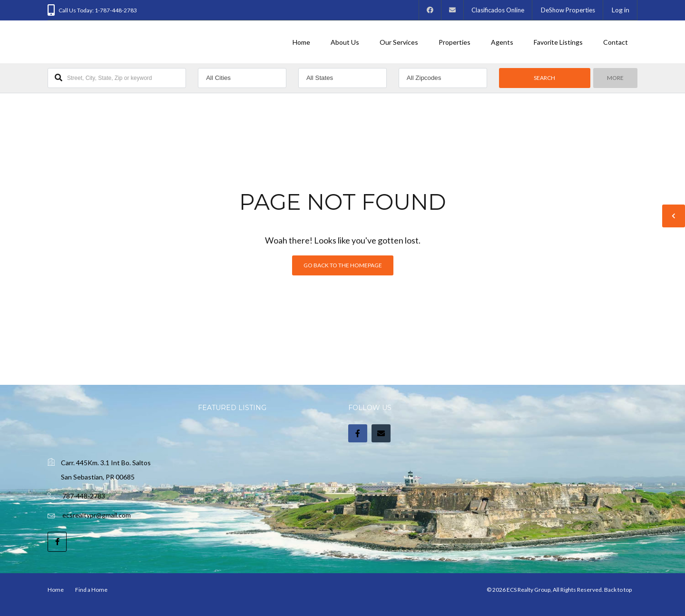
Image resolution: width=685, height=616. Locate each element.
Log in (621, 10)
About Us (345, 42)
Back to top (618, 590)
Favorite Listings (558, 42)
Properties (455, 42)
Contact (616, 42)
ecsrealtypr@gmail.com (97, 515)
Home (301, 42)
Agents (502, 42)
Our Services (399, 42)
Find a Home (91, 590)
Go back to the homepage (343, 265)
